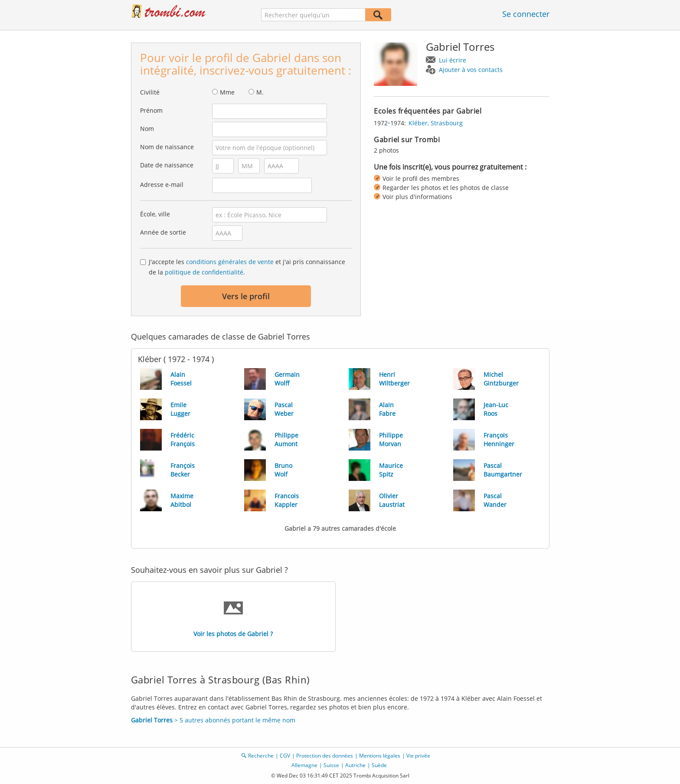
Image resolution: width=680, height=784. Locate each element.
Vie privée (418, 756)
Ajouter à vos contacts (471, 70)
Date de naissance (167, 165)
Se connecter (526, 14)
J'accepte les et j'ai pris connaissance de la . (247, 267)
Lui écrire (453, 60)
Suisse (331, 765)
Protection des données (325, 756)
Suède (379, 765)
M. (260, 92)
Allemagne (304, 765)
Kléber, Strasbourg (436, 123)
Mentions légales (380, 756)
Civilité (150, 92)
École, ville (155, 214)
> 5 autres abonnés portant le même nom (213, 720)
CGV (285, 756)
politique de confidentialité (204, 272)
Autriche (355, 765)
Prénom (151, 110)
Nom (147, 129)
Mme (227, 92)
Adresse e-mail (162, 185)
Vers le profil (246, 296)
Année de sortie (163, 232)
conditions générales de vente (230, 262)
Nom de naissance (167, 147)
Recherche (261, 756)
